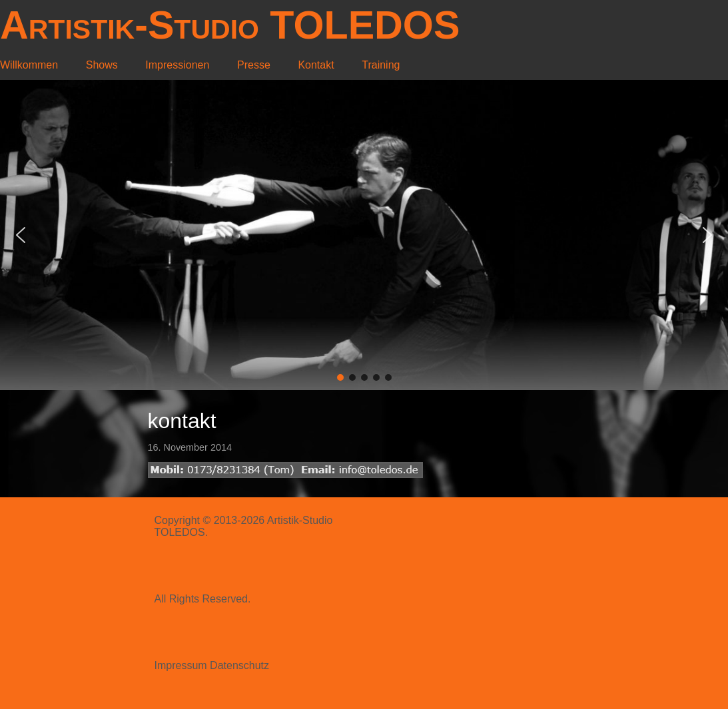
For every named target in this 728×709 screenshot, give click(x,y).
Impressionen (177, 65)
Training (381, 65)
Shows (102, 65)
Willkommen (29, 65)
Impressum (181, 665)
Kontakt (316, 65)
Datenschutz (239, 665)
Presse (254, 65)
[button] (21, 235)
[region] (364, 235)
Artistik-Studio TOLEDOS (230, 25)
